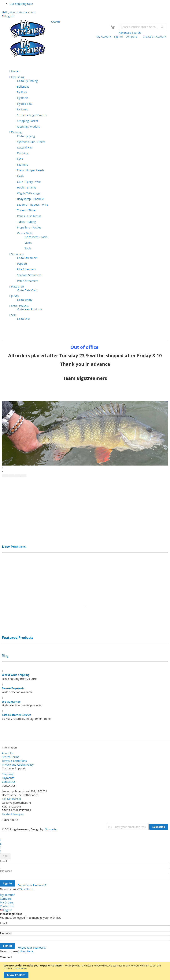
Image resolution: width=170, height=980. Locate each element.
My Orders (7, 902)
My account (7, 895)
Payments (8, 778)
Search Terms (11, 757)
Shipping (8, 774)
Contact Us (9, 782)
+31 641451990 (11, 799)
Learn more (20, 968)
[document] (85, 971)
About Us (8, 753)
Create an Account (155, 36)
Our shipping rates (22, 4)
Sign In (118, 36)
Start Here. (27, 889)
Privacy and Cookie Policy (18, 765)
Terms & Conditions (14, 761)
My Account (104, 36)
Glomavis (51, 829)
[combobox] (142, 27)
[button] (5, 475)
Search (56, 22)
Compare (131, 36)
